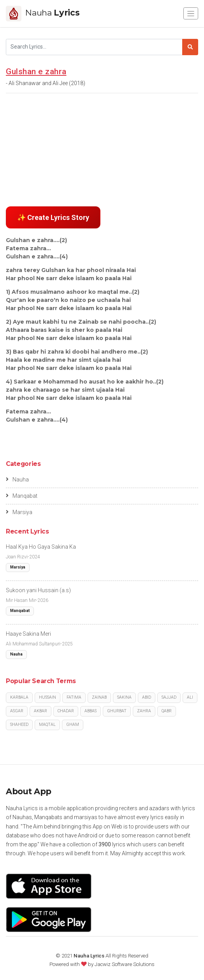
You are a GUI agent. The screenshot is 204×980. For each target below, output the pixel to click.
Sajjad (169, 697)
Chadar (66, 711)
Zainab (99, 697)
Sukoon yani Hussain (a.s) (38, 590)
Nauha (17, 480)
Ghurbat (117, 711)
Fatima (74, 697)
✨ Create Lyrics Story (53, 217)
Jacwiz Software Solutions (125, 964)
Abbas (91, 711)
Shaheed (19, 725)
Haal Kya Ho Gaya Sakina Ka (41, 547)
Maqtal (47, 725)
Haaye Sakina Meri (28, 634)
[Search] (94, 47)
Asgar (17, 711)
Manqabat (22, 496)
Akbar (40, 711)
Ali (190, 697)
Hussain (47, 697)
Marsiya (19, 512)
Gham (73, 725)
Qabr (167, 711)
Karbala (19, 697)
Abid (147, 697)
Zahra (144, 711)
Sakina (124, 697)
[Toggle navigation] (191, 13)
